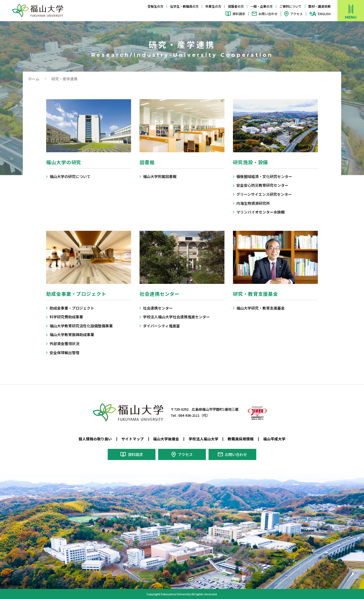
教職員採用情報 (241, 439)
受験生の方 (155, 6)
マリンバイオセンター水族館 (261, 212)
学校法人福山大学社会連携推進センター (176, 317)
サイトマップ (133, 439)
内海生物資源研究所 (253, 203)
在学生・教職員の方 (184, 6)
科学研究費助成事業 (66, 317)
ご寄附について (291, 6)
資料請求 (239, 14)
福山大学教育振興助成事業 (72, 335)
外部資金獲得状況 (64, 344)
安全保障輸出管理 (64, 353)
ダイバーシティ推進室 (161, 326)
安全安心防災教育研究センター (262, 185)
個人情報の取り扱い (95, 439)
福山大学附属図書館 (160, 177)
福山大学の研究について (70, 177)
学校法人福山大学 (203, 439)
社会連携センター (158, 308)
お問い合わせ (268, 14)
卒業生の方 (213, 6)
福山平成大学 (274, 439)
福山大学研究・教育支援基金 (261, 308)
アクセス (296, 14)
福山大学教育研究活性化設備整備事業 (81, 326)
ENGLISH (324, 14)
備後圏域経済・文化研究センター (264, 177)
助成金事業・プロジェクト (72, 308)
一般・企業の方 (262, 6)
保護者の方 (236, 6)
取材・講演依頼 (319, 6)
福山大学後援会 (166, 439)
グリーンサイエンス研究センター (264, 194)
